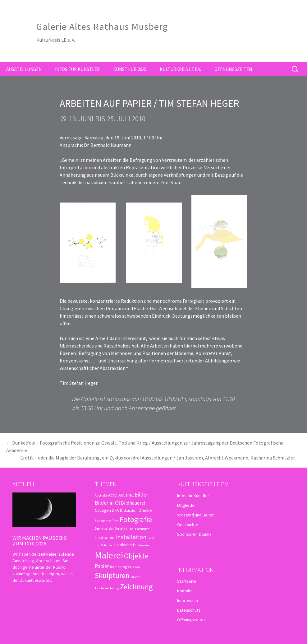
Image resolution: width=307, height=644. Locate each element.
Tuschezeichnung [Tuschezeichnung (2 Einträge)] (107, 588)
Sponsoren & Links (194, 534)
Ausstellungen (24, 69)
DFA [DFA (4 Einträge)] (115, 510)
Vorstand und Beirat (195, 515)
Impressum (188, 600)
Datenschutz (189, 610)
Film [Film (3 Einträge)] (115, 520)
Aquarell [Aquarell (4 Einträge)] (126, 495)
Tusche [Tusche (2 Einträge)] (135, 577)
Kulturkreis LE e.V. (180, 69)
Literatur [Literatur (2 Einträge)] (143, 545)
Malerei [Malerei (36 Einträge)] (109, 555)
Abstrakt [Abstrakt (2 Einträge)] (101, 495)
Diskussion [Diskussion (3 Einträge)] (129, 510)
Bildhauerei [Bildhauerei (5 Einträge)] (133, 503)
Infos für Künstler (77, 69)
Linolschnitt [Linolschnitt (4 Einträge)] (125, 545)
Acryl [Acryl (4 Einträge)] (113, 495)
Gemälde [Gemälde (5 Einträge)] (104, 528)
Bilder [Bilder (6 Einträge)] (141, 495)
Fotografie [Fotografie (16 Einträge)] (136, 519)
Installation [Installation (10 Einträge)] (131, 537)
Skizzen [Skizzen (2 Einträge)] (134, 567)
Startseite (187, 581)
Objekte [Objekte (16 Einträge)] (136, 556)
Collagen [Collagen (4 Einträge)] (103, 510)
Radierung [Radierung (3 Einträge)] (119, 567)
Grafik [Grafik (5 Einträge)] (121, 528)
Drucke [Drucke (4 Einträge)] (145, 510)
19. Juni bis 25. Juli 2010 (107, 119)
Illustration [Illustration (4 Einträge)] (105, 538)
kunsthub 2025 (130, 69)
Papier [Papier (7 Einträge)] (102, 566)
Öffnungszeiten (233, 69)
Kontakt (184, 591)
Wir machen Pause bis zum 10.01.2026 (40, 541)
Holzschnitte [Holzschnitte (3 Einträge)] (139, 529)
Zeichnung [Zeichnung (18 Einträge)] (136, 587)
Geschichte (188, 525)
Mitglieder (187, 505)
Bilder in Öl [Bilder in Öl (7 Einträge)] (107, 503)
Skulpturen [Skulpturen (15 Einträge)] (112, 575)
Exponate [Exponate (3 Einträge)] (103, 520)
